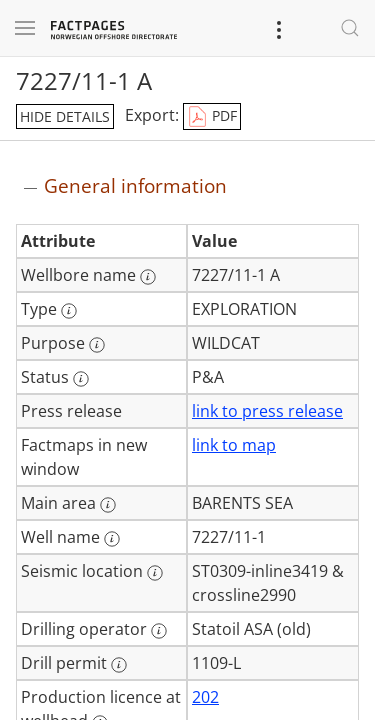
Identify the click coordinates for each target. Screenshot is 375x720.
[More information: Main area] (108, 505)
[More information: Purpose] (97, 345)
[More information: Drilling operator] (159, 631)
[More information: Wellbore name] (148, 277)
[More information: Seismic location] (155, 573)
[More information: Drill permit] (119, 665)
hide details (65, 116)
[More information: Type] (69, 311)
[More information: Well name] (112, 539)
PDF (212, 117)
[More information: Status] (81, 379)
